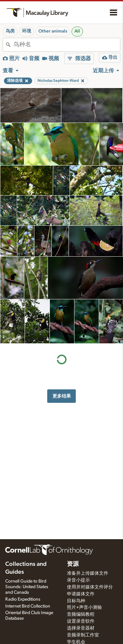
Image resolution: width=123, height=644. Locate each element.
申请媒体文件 (81, 594)
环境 (27, 31)
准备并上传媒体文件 (88, 573)
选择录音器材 (81, 628)
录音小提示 (78, 580)
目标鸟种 (76, 601)
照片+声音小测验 (84, 608)
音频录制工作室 (83, 635)
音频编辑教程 (81, 614)
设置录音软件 (81, 621)
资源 (73, 564)
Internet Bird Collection (28, 606)
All (77, 31)
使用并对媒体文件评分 (90, 587)
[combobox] (67, 45)
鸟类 (10, 31)
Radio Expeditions (23, 599)
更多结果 (62, 396)
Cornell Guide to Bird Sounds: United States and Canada (27, 587)
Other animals (53, 31)
